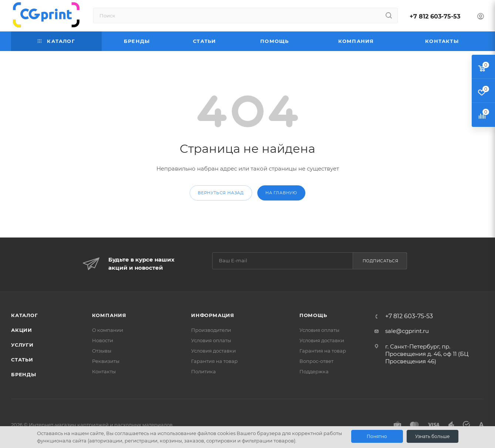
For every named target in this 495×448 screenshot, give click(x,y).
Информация (213, 315)
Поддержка (314, 371)
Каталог (25, 315)
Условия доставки (213, 351)
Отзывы (102, 351)
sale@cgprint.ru (407, 331)
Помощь (313, 315)
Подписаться (381, 261)
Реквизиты (106, 361)
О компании (108, 330)
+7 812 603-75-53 (435, 16)
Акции (22, 330)
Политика (204, 371)
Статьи (22, 360)
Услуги (22, 345)
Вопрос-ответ (316, 361)
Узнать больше (432, 436)
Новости (103, 340)
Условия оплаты (211, 340)
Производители (211, 330)
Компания (109, 315)
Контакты (104, 371)
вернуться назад (221, 193)
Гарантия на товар (214, 361)
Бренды (24, 374)
